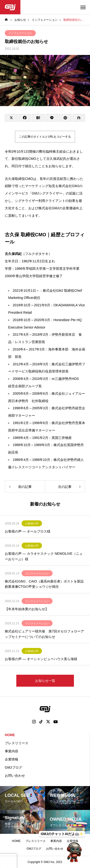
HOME (10, 735)
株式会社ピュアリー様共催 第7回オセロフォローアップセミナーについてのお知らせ (44, 634)
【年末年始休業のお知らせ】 (27, 609)
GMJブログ (13, 767)
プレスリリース (17, 743)
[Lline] (52, 118)
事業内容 (12, 751)
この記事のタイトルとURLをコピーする (45, 137)
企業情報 (12, 759)
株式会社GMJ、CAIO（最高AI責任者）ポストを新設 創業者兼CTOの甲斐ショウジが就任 (45, 584)
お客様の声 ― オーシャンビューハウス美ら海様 (41, 659)
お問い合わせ (15, 776)
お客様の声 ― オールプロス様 (28, 531)
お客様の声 (32, 523)
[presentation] (8, 861)
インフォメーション (20, 33)
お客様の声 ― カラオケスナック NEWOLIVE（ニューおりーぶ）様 (44, 556)
